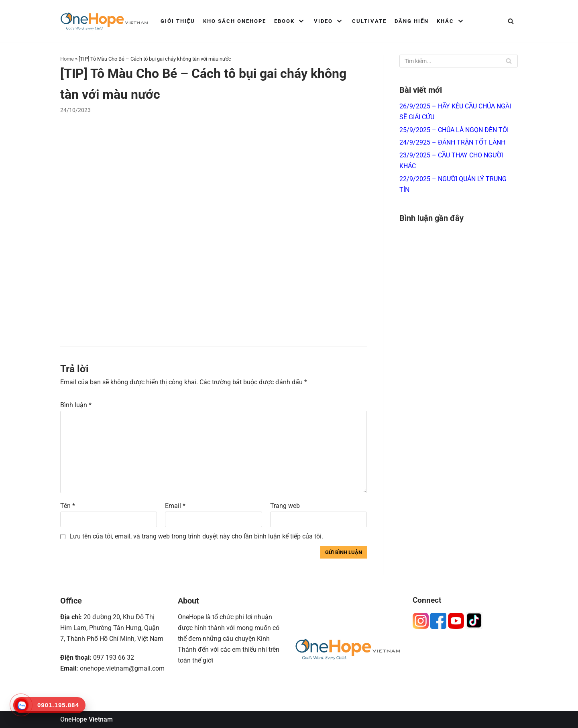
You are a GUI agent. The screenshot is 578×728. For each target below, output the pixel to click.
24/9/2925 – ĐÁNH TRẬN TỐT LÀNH (452, 142)
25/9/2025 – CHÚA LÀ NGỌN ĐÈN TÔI (454, 130)
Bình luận (76, 405)
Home (67, 59)
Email (175, 506)
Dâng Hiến (412, 21)
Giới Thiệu (178, 21)
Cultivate (369, 21)
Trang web (285, 506)
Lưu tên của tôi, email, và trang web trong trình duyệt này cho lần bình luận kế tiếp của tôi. (196, 536)
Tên (68, 506)
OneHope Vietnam (86, 719)
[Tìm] (511, 21)
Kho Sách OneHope (235, 21)
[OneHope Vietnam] (104, 21)
